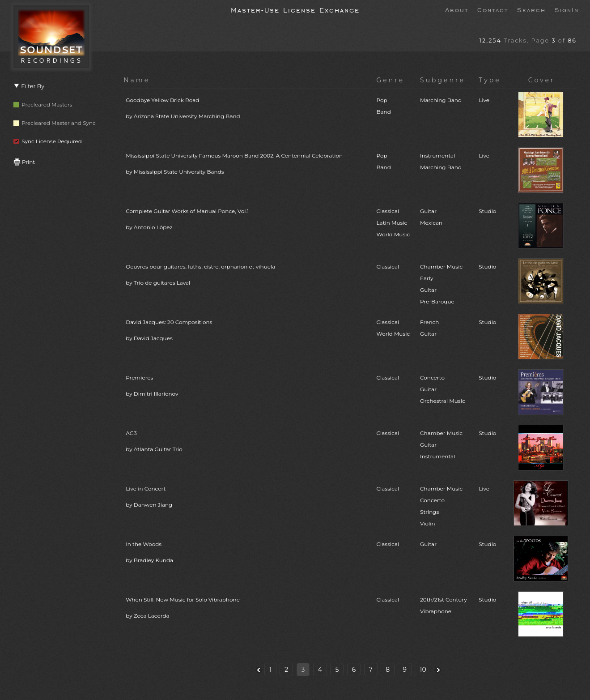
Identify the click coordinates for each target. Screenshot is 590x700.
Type (490, 80)
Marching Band (441, 100)
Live (484, 100)
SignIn (567, 9)
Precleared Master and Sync (55, 123)
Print (24, 162)
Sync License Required (48, 141)
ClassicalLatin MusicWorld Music (393, 223)
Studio (487, 211)
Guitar (428, 544)
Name (137, 80)
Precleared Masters (43, 105)
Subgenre (443, 80)
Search (531, 9)
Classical (388, 267)
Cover (542, 80)
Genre (390, 80)
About (457, 9)
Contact (493, 9)
